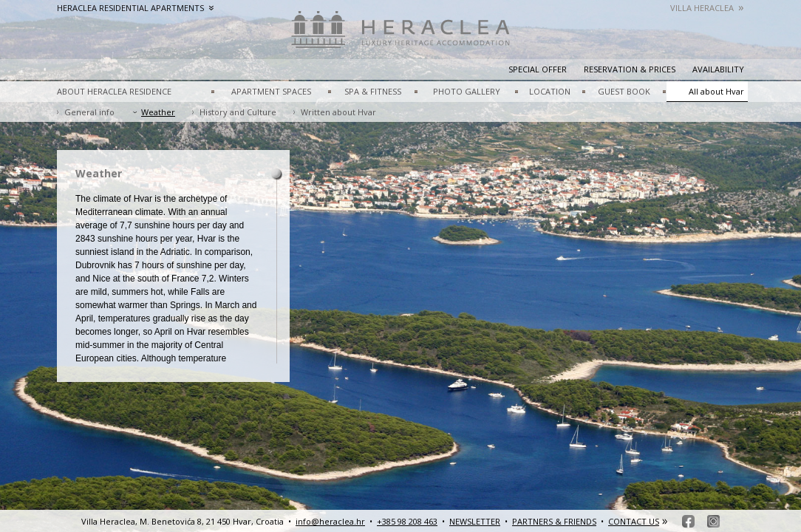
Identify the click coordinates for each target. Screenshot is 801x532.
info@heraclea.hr (330, 521)
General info (89, 112)
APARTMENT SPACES (271, 91)
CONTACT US (634, 521)
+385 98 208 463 (407, 521)
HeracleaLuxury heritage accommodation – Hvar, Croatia (400, 37)
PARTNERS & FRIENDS (554, 521)
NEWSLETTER (475, 521)
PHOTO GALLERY (467, 91)
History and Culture (238, 112)
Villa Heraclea (707, 8)
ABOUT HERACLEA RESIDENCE (114, 91)
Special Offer (538, 69)
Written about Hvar (338, 112)
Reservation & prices (630, 69)
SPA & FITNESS (373, 91)
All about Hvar (716, 91)
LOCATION (550, 91)
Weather (158, 112)
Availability (718, 69)
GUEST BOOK (624, 91)
